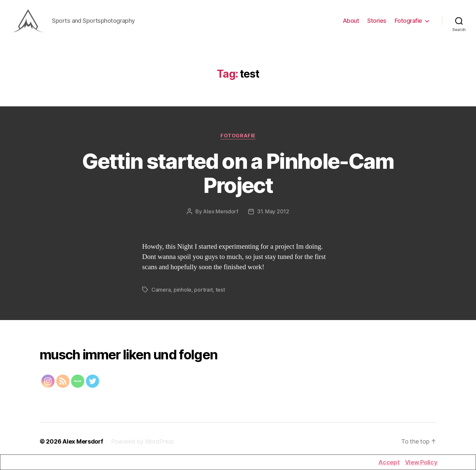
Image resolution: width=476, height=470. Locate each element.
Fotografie (408, 22)
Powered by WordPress (143, 444)
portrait (203, 293)
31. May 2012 (273, 214)
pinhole (182, 293)
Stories (377, 22)
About (351, 22)
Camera (161, 293)
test (220, 293)
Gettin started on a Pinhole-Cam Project (238, 176)
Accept (389, 462)
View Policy (421, 462)
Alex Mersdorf (221, 214)
